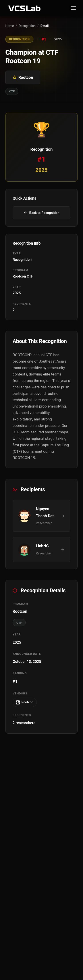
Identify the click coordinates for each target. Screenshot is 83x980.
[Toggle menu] (73, 8)
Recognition (27, 26)
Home (10, 26)
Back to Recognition (41, 213)
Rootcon (25, 702)
